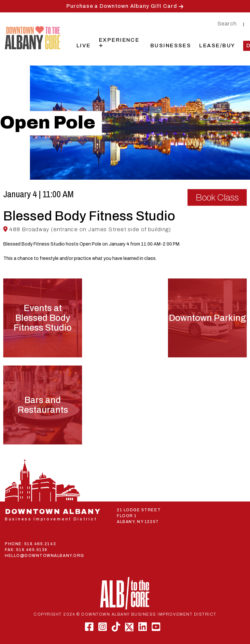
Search (227, 24)
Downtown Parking (207, 318)
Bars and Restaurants (43, 405)
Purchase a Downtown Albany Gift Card (122, 6)
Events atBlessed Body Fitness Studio (43, 318)
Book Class (217, 197)
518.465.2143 (40, 544)
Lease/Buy (217, 45)
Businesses (171, 45)
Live (84, 45)
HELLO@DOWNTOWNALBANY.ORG (45, 556)
